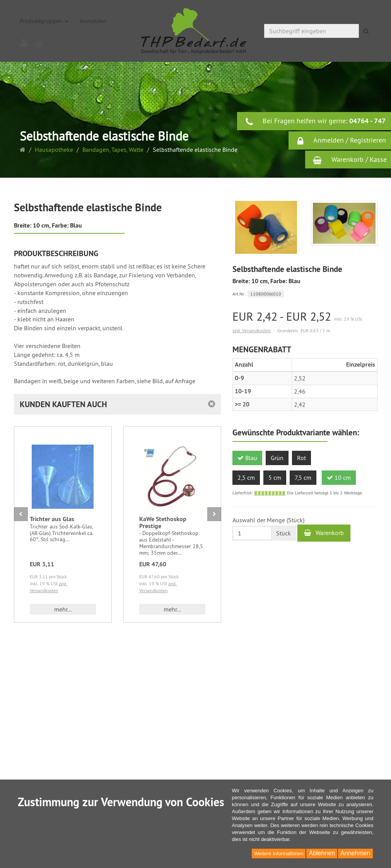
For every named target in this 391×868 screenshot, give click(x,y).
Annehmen (355, 853)
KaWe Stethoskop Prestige (163, 522)
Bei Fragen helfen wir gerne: (315, 121)
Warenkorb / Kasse (350, 160)
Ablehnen (322, 853)
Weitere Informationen (279, 854)
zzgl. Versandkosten (252, 330)
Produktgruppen (44, 21)
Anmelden (93, 21)
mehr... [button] (63, 609)
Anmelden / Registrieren (341, 141)
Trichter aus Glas (52, 519)
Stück (283, 533)
